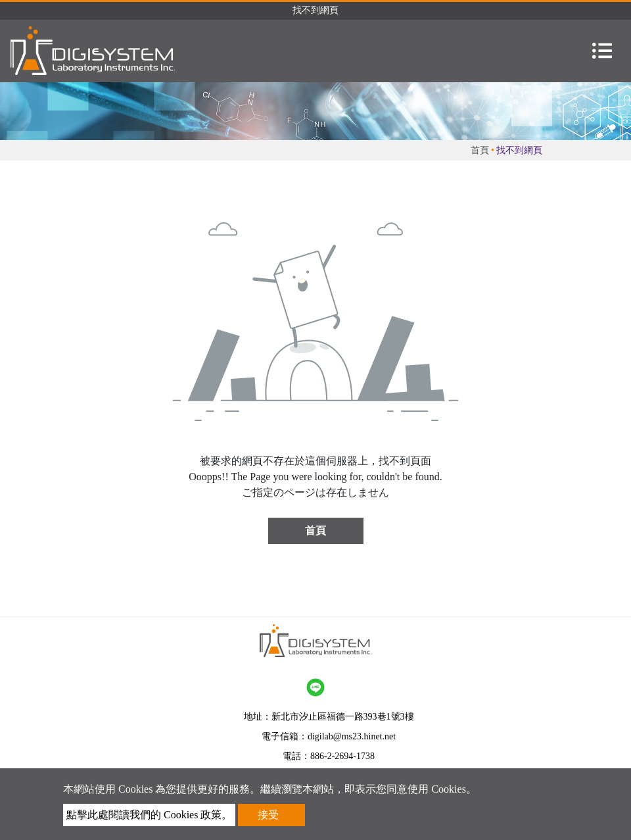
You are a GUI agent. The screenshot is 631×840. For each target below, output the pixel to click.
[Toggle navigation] (602, 51)
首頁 (480, 150)
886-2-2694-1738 (342, 756)
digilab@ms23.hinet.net (352, 736)
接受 (268, 815)
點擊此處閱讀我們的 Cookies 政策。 (149, 815)
